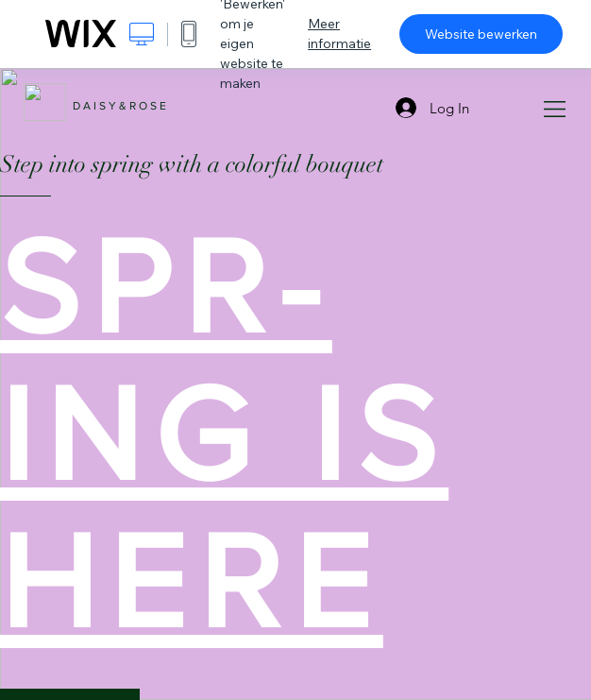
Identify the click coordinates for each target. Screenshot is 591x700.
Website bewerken (481, 34)
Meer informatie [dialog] (339, 34)
